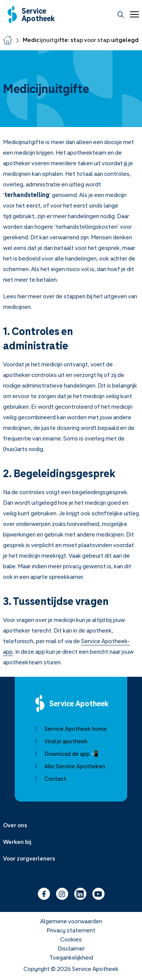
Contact (50, 778)
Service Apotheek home (70, 729)
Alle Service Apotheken (69, 766)
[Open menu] (133, 14)
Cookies (71, 939)
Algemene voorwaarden (71, 921)
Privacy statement (71, 930)
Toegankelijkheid (71, 957)
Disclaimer (71, 948)
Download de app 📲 (66, 754)
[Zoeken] (121, 15)
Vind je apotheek (61, 741)
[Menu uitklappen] (71, 825)
